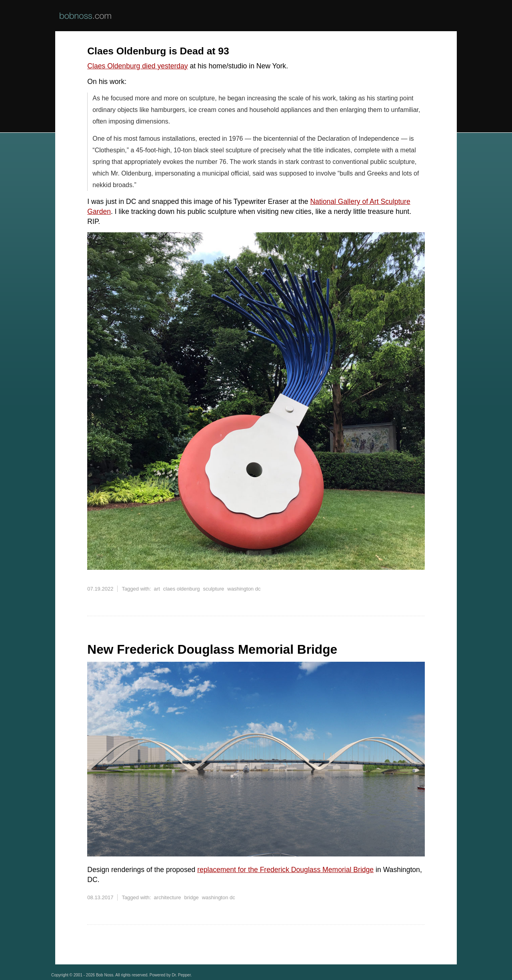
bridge (192, 897)
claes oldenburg (182, 589)
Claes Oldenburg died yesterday (137, 66)
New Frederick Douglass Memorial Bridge (212, 649)
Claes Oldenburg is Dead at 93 (158, 51)
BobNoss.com (85, 16)
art (157, 589)
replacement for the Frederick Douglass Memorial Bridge (285, 870)
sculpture (214, 589)
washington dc (244, 589)
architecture (168, 897)
